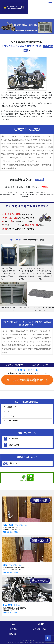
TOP (14, 624)
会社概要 (40, 624)
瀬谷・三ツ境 (14, 445)
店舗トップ (12, 407)
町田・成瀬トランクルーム (15, 525)
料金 (9, 411)
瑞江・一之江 (14, 463)
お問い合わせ (12, 421)
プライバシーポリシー (40, 629)
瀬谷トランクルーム (12, 565)
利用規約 (13, 629)
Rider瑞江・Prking (12, 605)
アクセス (11, 416)
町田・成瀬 (14, 438)
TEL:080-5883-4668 (27, 370)
